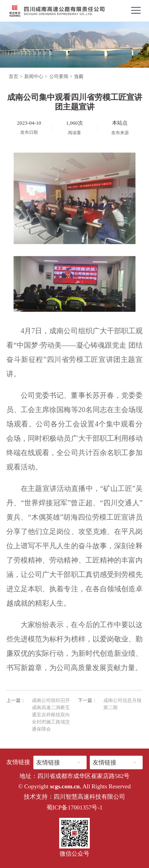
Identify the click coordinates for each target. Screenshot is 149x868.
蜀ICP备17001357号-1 (74, 807)
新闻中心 (34, 76)
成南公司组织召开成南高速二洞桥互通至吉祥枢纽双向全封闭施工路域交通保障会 (51, 715)
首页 (14, 76)
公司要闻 (59, 76)
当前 (79, 76)
